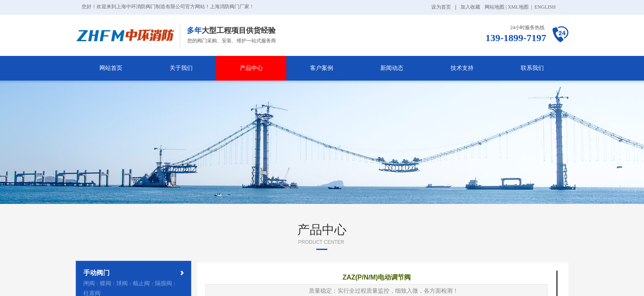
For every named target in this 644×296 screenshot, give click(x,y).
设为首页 (441, 7)
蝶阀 (106, 283)
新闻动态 (392, 68)
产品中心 (251, 68)
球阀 (122, 283)
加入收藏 (470, 7)
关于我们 (181, 68)
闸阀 (89, 283)
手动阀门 (97, 273)
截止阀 (141, 283)
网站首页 (111, 68)
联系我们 (532, 68)
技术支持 (462, 68)
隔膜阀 (163, 283)
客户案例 (322, 68)
